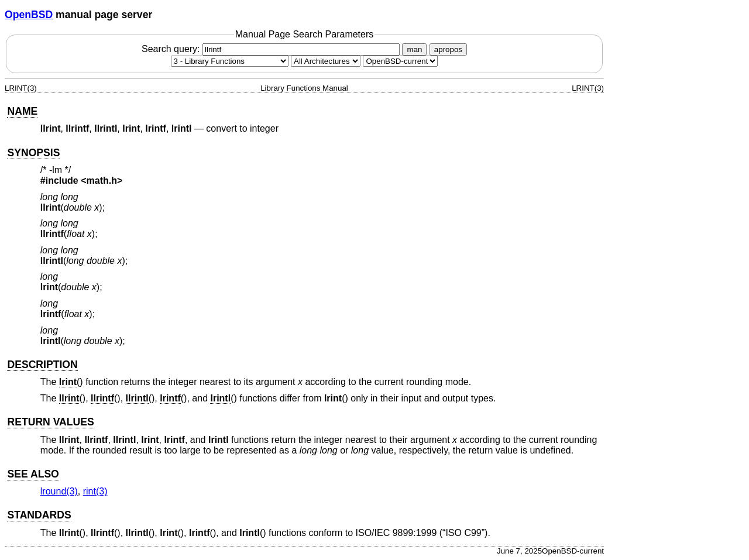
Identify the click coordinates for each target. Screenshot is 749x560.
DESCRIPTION (42, 365)
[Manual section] (230, 61)
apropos (448, 49)
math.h (102, 181)
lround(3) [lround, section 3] (59, 491)
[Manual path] (400, 61)
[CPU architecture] (326, 61)
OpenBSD (29, 15)
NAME (22, 111)
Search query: (272, 49)
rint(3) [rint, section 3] (95, 491)
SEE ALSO (33, 474)
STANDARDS (39, 515)
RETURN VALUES (50, 422)
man (414, 49)
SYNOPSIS (33, 153)
